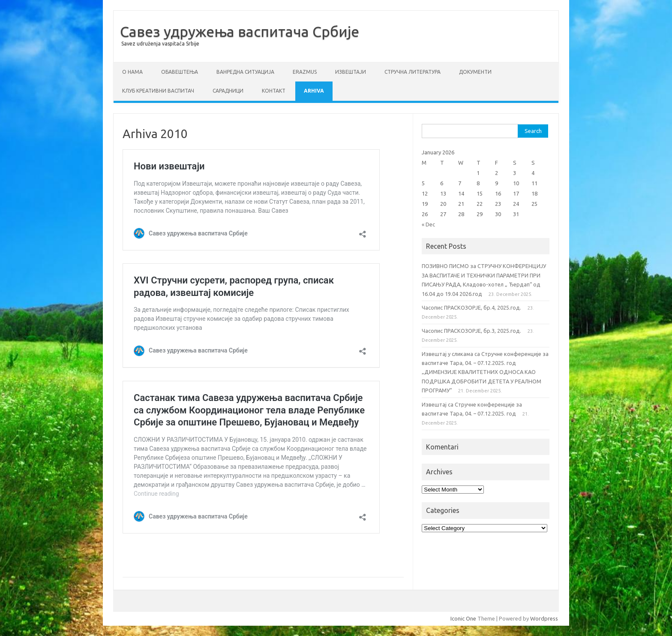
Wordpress (544, 618)
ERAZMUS (305, 72)
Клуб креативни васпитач (158, 91)
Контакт (274, 91)
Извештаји (351, 72)
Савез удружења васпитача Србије (240, 31)
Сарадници (228, 91)
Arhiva (314, 91)
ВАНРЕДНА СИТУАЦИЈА (245, 72)
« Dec (428, 224)
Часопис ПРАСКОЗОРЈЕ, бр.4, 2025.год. (471, 307)
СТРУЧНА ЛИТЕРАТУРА (412, 72)
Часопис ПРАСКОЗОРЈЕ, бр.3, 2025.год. (471, 331)
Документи (475, 72)
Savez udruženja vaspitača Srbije (160, 44)
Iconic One (463, 618)
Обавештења (180, 72)
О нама (132, 72)
